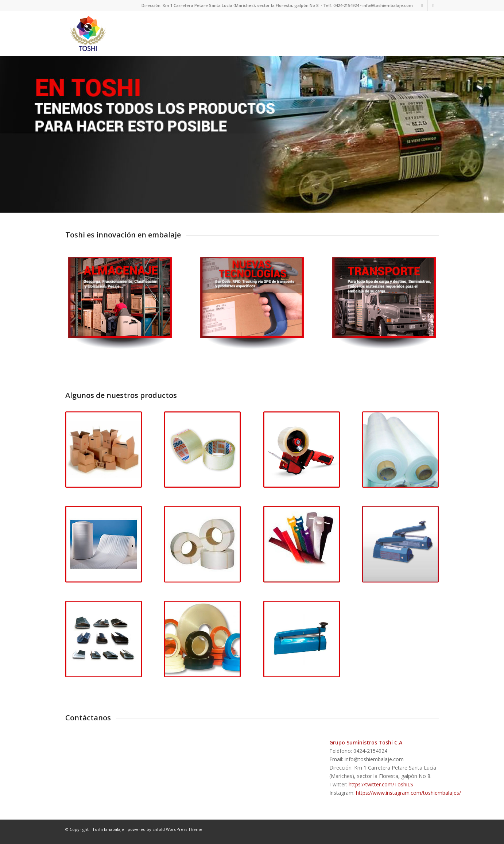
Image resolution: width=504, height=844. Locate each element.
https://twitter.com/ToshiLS (381, 788)
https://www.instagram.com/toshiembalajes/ (408, 797)
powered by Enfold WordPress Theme (165, 833)
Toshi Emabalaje (108, 833)
